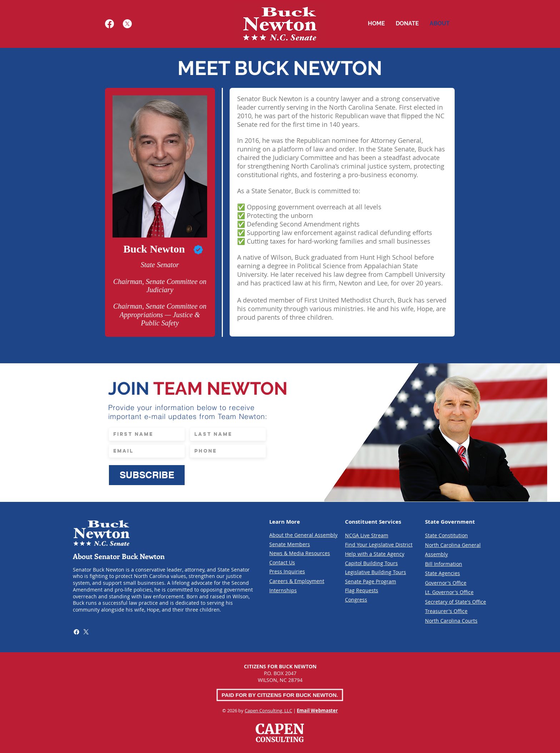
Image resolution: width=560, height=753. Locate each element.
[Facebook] (109, 24)
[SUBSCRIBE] (147, 475)
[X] (127, 24)
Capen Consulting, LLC (268, 710)
